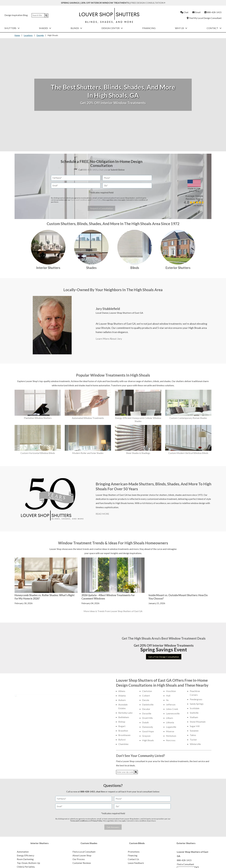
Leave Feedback (136, 863)
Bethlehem (124, 717)
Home (17, 35)
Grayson (146, 736)
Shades (45, 28)
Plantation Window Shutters (38, 418)
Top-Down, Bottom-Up (28, 863)
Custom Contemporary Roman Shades (188, 418)
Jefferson (171, 704)
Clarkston (147, 691)
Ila (167, 700)
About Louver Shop (82, 855)
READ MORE (102, 514)
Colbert (146, 696)
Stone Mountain (198, 722)
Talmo (193, 735)
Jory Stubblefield (108, 309)
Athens (122, 691)
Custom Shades (89, 843)
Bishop (122, 722)
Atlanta (122, 696)
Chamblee (123, 744)
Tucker (193, 740)
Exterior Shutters (178, 268)
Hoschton (171, 691)
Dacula (146, 700)
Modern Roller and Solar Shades (88, 453)
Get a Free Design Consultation (164, 657)
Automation (23, 852)
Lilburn (169, 718)
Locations (28, 35)
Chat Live (103, 170)
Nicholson (171, 736)
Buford (122, 740)
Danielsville (148, 704)
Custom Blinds (137, 843)
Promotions (134, 852)
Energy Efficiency (26, 855)
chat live (100, 791)
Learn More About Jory (109, 339)
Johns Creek (172, 709)
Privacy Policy (96, 200)
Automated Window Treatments (88, 418)
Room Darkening (25, 859)
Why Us (181, 28)
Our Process (79, 859)
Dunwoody (148, 727)
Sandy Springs (197, 704)
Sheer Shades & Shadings (138, 453)
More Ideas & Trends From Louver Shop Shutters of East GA (113, 611)
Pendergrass (196, 699)
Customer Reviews (82, 863)
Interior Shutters (48, 268)
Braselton (123, 731)
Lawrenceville (173, 713)
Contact (214, 28)
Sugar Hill (195, 726)
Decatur (146, 709)
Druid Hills (147, 718)
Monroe (170, 731)
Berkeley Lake (125, 713)
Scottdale (195, 708)
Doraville (147, 713)
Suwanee (194, 731)
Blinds (76, 28)
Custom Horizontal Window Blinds (38, 453)
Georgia (40, 35)
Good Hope (148, 731)
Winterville (195, 744)
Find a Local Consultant (84, 852)
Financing (149, 28)
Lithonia (170, 722)
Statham (194, 717)
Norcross (171, 740)
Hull (168, 696)
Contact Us (133, 859)
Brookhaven (124, 735)
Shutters (12, 28)
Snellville (194, 713)
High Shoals (148, 740)
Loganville (171, 727)
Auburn (122, 700)
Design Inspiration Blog (16, 15)
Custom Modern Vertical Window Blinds (188, 453)
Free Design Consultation (148, 3)
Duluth (145, 722)
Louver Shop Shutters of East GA (126, 313)
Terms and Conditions (79, 200)
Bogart (122, 726)
